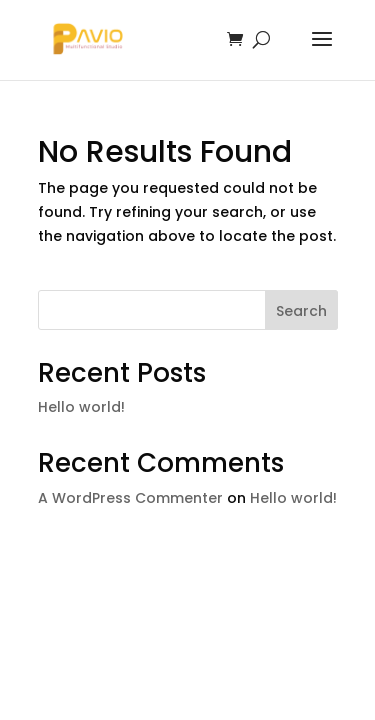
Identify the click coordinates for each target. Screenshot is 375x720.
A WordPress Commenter (130, 498)
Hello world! (81, 407)
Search (301, 311)
